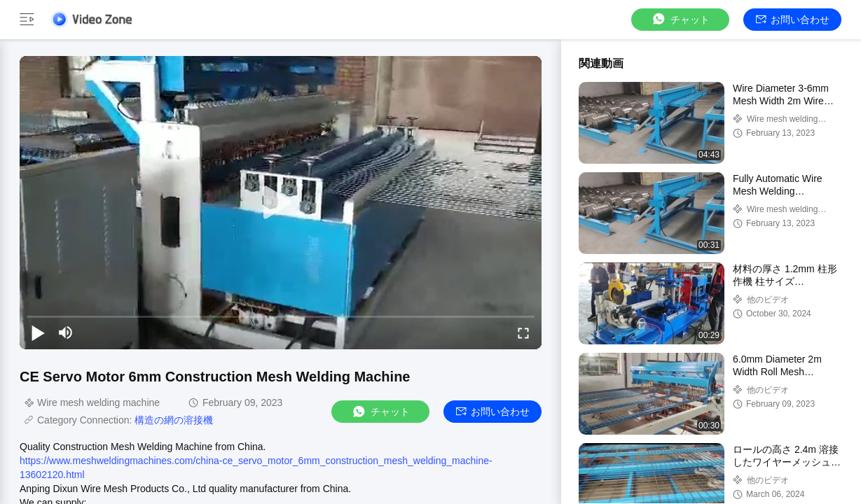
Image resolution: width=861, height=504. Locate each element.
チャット (680, 19)
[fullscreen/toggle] (523, 332)
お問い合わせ (793, 20)
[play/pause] (38, 332)
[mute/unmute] (66, 332)
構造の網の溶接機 (174, 420)
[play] (281, 203)
